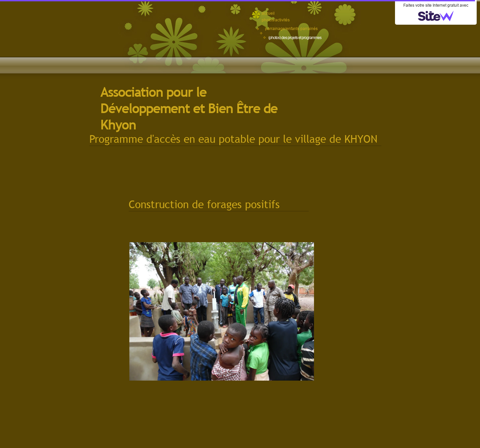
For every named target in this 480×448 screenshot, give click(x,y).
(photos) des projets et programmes (295, 38)
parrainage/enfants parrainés (291, 29)
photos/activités (276, 20)
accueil (268, 13)
